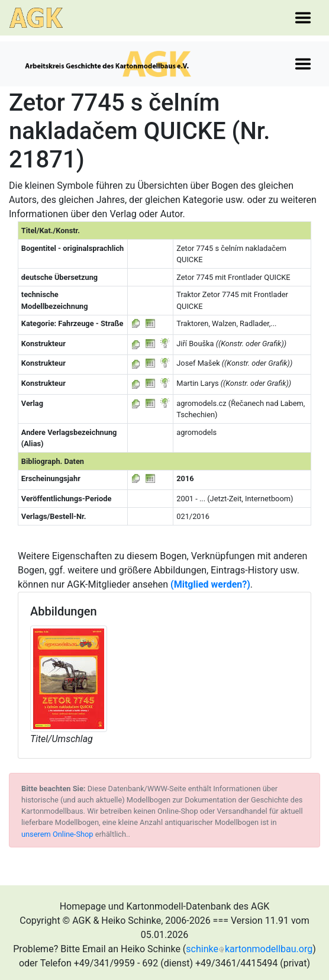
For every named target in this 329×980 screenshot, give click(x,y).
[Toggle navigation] (303, 18)
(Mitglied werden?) (210, 584)
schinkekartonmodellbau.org (249, 949)
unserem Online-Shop (57, 834)
